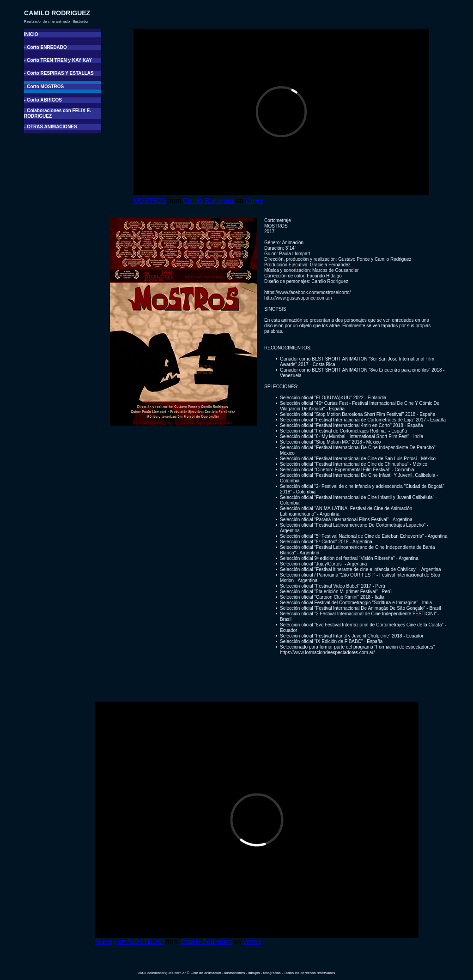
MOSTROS (150, 200)
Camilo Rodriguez (209, 200)
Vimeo (254, 200)
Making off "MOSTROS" (130, 942)
